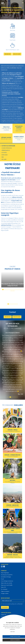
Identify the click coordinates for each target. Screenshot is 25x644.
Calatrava (14, 113)
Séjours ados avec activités (7, 583)
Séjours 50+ (4, 587)
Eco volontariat (4, 589)
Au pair (2, 579)
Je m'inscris (5, 607)
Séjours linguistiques (5, 573)
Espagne (8, 80)
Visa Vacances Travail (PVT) (7, 575)
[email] (12, 601)
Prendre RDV (8, 54)
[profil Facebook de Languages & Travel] (4, 566)
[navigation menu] (23, 3)
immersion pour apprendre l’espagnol (9, 183)
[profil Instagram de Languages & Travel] (2, 566)
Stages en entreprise (5, 591)
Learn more (12, 632)
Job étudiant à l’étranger (6, 577)
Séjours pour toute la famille (7, 585)
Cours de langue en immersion (7, 581)
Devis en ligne (17, 54)
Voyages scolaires (5, 593)
